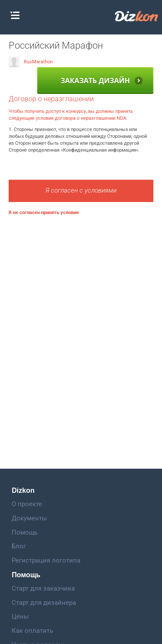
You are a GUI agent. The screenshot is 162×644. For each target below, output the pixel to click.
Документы (29, 518)
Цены (20, 616)
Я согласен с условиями (81, 190)
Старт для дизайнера (44, 603)
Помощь (25, 532)
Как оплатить (32, 631)
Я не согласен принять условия (44, 213)
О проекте (27, 504)
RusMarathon (31, 62)
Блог (19, 546)
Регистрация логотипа (46, 560)
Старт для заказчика (43, 588)
